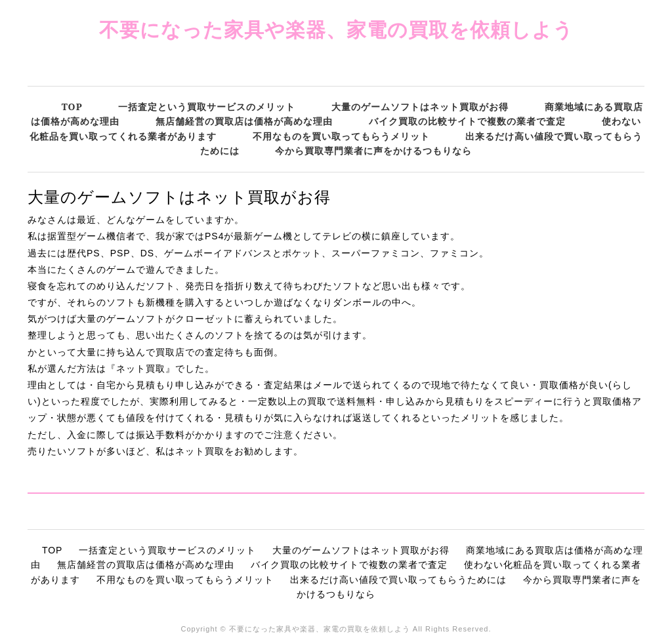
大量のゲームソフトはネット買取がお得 (420, 107)
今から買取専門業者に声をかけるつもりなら (373, 150)
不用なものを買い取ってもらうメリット (341, 136)
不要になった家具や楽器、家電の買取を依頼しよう (336, 29)
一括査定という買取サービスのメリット (207, 107)
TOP (72, 107)
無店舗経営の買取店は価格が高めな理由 (244, 121)
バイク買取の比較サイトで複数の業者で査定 (467, 121)
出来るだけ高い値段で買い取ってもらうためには (398, 580)
